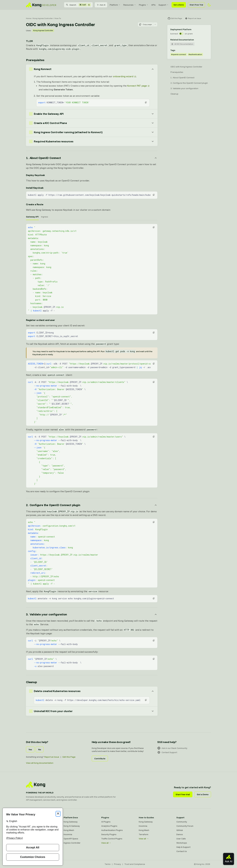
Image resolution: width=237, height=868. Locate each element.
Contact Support (167, 752)
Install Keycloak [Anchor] (35, 188)
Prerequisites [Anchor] (35, 60)
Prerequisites (177, 72)
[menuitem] (115, 5)
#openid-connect (179, 54)
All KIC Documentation (182, 44)
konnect (174, 34)
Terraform (144, 834)
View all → (106, 843)
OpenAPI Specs (71, 839)
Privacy (117, 864)
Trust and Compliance (135, 864)
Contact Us (182, 851)
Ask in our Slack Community (172, 748)
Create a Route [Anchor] (35, 204)
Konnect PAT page (137, 86)
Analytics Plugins (109, 826)
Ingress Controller (72, 843)
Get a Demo (179, 5)
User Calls (181, 839)
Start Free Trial (196, 5)
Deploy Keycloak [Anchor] (35, 175)
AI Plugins (106, 822)
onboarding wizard (123, 76)
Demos (180, 834)
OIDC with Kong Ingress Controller (186, 67)
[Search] (78, 5)
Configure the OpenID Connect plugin (190, 83)
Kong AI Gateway (72, 826)
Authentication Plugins (112, 830)
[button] (146, 102)
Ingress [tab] (45, 217)
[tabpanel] (92, 269)
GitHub (180, 830)
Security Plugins (109, 834)
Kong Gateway (71, 822)
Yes (30, 749)
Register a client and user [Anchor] (41, 320)
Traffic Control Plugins (112, 839)
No (40, 749)
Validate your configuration (186, 88)
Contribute (100, 759)
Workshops (182, 843)
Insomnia (68, 834)
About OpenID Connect (184, 78)
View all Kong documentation (40, 763)
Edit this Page (69, 757)
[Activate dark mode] (209, 5)
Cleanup (174, 94)
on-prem (189, 34)
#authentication (195, 54)
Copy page (145, 24)
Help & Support (183, 847)
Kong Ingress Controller (43, 18)
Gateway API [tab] (32, 217)
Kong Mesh (69, 830)
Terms (108, 864)
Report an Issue (52, 757)
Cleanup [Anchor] (31, 682)
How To (58, 18)
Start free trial (183, 794)
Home (29, 18)
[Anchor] (92, 158)
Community (182, 822)
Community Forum (185, 826)
